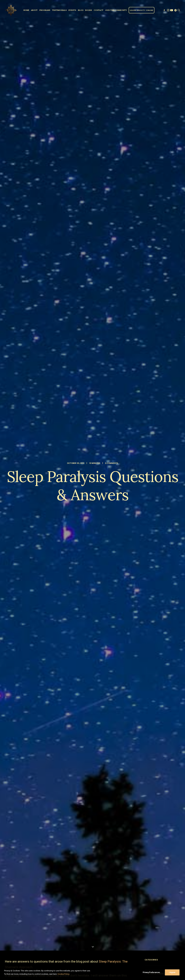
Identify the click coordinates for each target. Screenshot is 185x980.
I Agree (172, 975)
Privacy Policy (129, 962)
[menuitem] (26, 10)
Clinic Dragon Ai (115, 962)
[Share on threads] (61, 808)
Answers (10, 792)
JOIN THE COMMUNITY (116, 10)
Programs (45, 10)
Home (26, 10)
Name (16, 871)
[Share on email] (85, 808)
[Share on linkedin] (69, 808)
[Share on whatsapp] (73, 808)
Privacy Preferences (151, 975)
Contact (99, 10)
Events (72, 10)
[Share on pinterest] (65, 808)
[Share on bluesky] (77, 808)
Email (97, 871)
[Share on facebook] (53, 808)
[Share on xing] (81, 808)
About (34, 10)
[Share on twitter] (57, 808)
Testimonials (59, 10)
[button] (165, 10)
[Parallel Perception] (11, 10)
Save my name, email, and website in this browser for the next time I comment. (49, 889)
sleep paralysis (33, 792)
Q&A (20, 792)
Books (89, 10)
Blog (81, 10)
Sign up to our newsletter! (32, 910)
